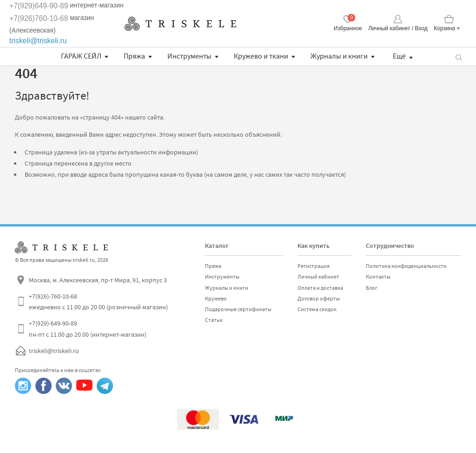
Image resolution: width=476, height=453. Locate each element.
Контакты (378, 277)
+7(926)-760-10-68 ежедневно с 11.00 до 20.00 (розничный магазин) (98, 302)
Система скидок (317, 309)
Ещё (399, 56)
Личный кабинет (318, 277)
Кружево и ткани (261, 56)
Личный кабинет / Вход (398, 28)
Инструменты (189, 56)
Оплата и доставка (320, 288)
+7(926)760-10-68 (39, 18)
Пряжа (134, 56)
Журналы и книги (339, 56)
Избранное (348, 28)
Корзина (444, 28)
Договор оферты (319, 299)
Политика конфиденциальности (406, 266)
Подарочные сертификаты (238, 309)
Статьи (214, 320)
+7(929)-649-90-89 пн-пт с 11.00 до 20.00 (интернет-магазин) (88, 329)
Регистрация (314, 266)
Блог (372, 288)
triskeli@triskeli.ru (38, 41)
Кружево (216, 299)
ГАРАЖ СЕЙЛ (81, 56)
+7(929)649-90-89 (39, 6)
